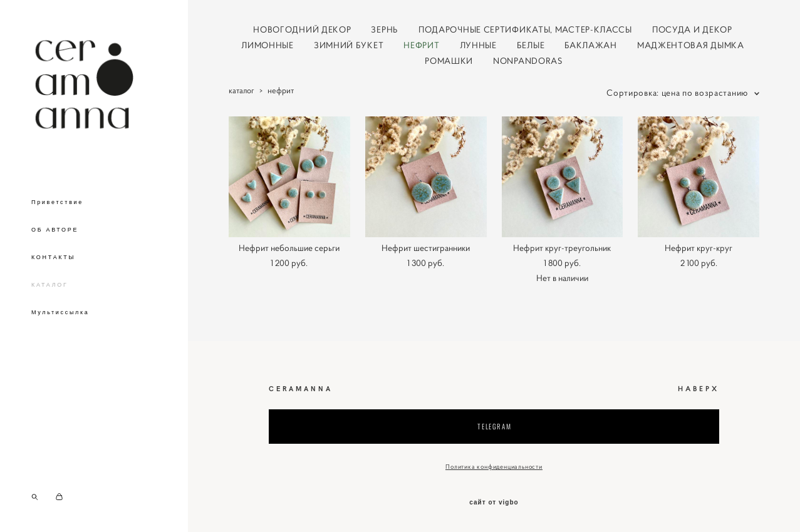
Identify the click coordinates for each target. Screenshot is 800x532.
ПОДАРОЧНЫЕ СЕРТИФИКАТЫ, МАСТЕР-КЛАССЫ (525, 29)
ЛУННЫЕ (478, 45)
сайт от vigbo (494, 503)
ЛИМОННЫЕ (268, 45)
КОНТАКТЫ (53, 260)
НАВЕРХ (699, 389)
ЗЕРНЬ (385, 29)
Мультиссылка (60, 315)
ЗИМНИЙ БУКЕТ (349, 45)
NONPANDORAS (528, 61)
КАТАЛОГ (50, 288)
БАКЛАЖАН (591, 45)
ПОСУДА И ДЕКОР (692, 29)
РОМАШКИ (449, 61)
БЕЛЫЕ (531, 45)
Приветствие (57, 205)
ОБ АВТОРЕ (55, 233)
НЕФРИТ (421, 45)
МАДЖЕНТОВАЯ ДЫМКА (691, 45)
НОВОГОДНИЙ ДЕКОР (302, 29)
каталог (242, 90)
